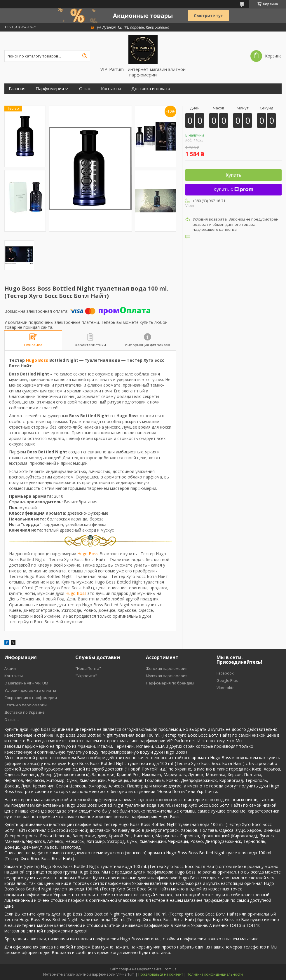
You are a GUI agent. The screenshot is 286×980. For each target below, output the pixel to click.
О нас (85, 89)
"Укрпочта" (86, 676)
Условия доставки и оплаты (30, 690)
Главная (17, 89)
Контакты (111, 89)
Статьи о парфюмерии (26, 705)
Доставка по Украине (25, 712)
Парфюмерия (50, 89)
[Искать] (84, 56)
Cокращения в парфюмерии (31, 698)
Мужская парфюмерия (167, 676)
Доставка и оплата (151, 89)
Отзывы (12, 719)
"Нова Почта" (88, 668)
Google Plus (227, 680)
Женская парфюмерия (167, 668)
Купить (233, 175)
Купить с (234, 189)
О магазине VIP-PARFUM (26, 683)
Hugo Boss (37, 360)
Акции (10, 668)
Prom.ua (170, 969)
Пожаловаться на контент (161, 974)
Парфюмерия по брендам (170, 683)
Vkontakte (226, 688)
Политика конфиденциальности (215, 974)
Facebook (225, 673)
